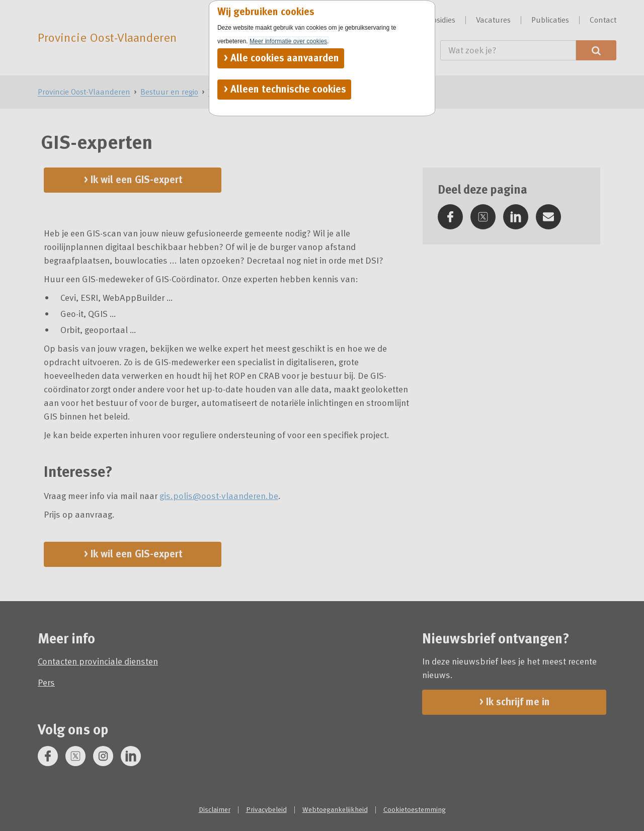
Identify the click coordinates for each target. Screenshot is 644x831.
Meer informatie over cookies (288, 41)
